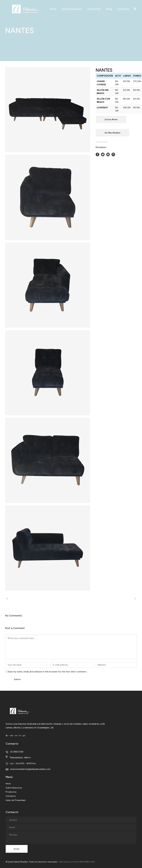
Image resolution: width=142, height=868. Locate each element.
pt (24, 735)
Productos (11, 792)
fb (7, 735)
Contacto (11, 796)
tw (12, 735)
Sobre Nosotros (14, 788)
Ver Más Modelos (112, 133)
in (16, 735)
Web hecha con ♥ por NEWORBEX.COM (77, 862)
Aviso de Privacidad (16, 800)
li (20, 735)
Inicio (8, 784)
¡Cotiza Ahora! (111, 119)
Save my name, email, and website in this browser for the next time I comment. (47, 672)
